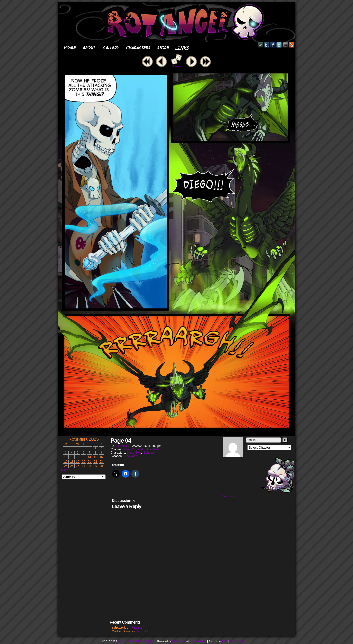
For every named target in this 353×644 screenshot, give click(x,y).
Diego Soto (134, 453)
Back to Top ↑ (238, 641)
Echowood (130, 456)
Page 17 (138, 627)
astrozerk (121, 446)
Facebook (273, 45)
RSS (291, 45)
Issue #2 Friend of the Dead (141, 449)
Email (285, 45)
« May (63, 470)
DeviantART (261, 45)
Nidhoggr (149, 453)
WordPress (179, 641)
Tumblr (267, 45)
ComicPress (199, 641)
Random (176, 66)
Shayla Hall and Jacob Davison (136, 641)
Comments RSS (230, 496)
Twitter (279, 45)
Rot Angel (178, 22)
